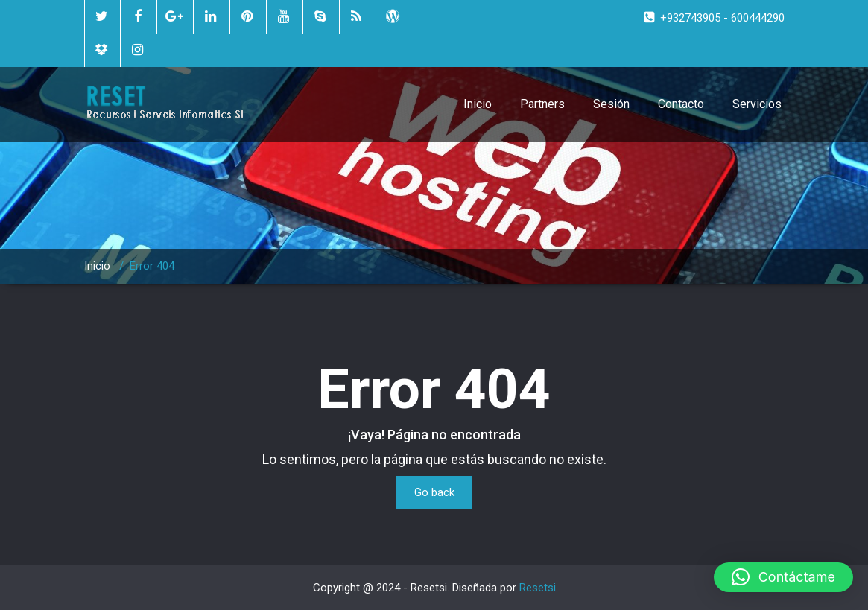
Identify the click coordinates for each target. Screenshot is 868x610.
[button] (783, 577)
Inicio (478, 104)
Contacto (681, 104)
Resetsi (538, 588)
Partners (542, 104)
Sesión (611, 104)
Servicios (757, 104)
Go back (434, 492)
